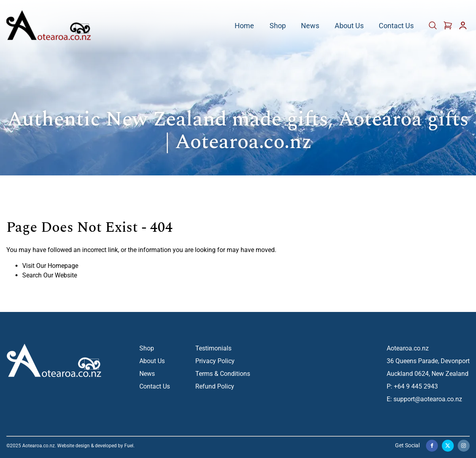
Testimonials (213, 348)
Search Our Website (50, 275)
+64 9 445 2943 (416, 386)
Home (244, 26)
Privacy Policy (215, 361)
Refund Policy (215, 386)
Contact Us (396, 26)
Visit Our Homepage (50, 266)
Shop (278, 26)
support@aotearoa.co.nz (428, 399)
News (310, 26)
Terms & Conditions (223, 374)
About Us (349, 26)
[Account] (463, 28)
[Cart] (434, 28)
